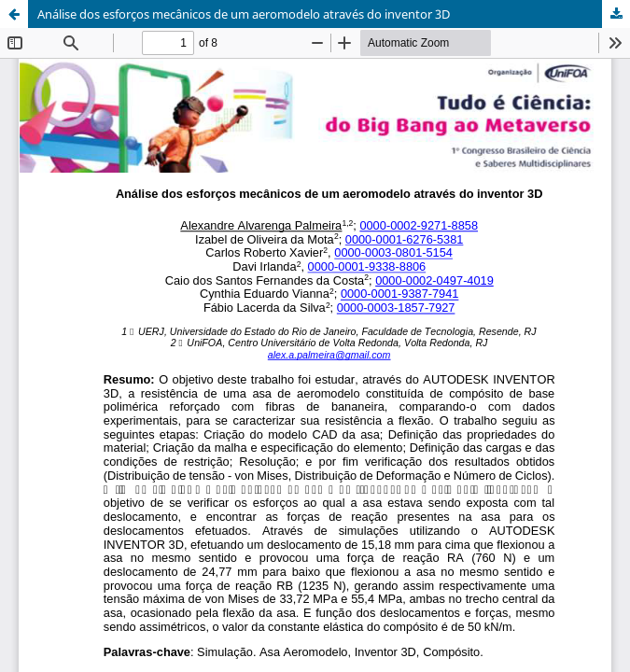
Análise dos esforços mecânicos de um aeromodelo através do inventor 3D (244, 14)
